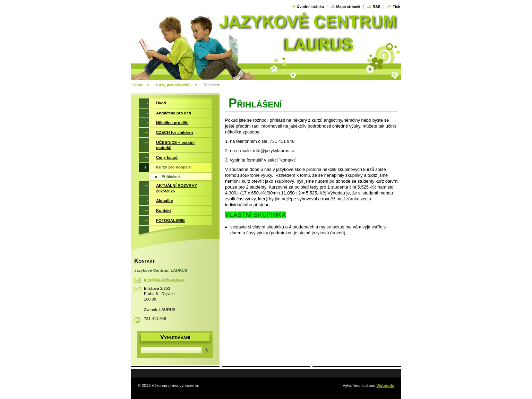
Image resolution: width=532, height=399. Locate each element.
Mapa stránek (348, 7)
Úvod (138, 85)
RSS (376, 7)
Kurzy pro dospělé (173, 85)
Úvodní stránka (310, 7)
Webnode (385, 385)
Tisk (396, 7)
